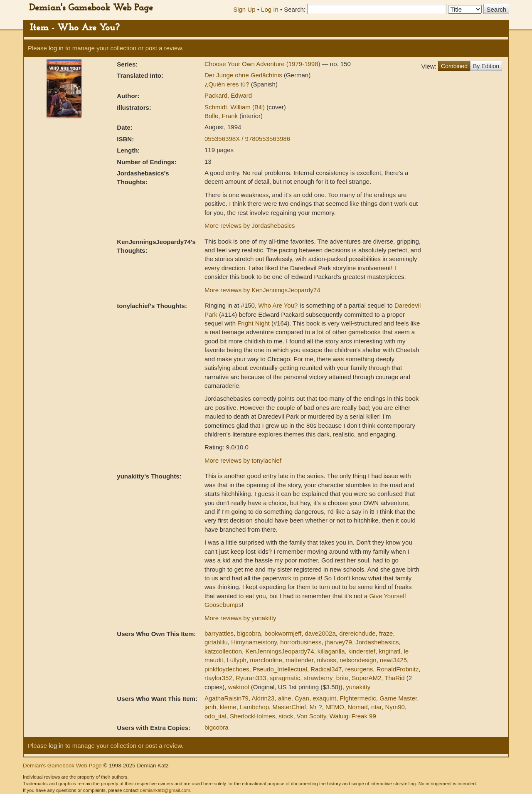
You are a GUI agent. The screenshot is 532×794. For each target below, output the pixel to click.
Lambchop (254, 707)
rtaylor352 (218, 678)
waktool (239, 687)
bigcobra (249, 633)
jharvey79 (339, 642)
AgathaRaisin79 (227, 698)
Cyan (302, 698)
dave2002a (320, 633)
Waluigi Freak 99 (353, 716)
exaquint (324, 698)
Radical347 (326, 669)
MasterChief (289, 707)
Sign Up (244, 9)
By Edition (486, 66)
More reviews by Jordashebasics (250, 226)
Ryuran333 (251, 678)
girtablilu (216, 642)
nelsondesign (358, 660)
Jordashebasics (377, 642)
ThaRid (394, 678)
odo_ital (216, 716)
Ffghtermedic (358, 698)
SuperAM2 (366, 678)
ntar (376, 707)
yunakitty (358, 687)
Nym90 (395, 707)
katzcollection (223, 651)
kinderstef (362, 651)
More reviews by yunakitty (240, 618)
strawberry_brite (326, 678)
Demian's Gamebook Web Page (91, 8)
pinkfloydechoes (227, 669)
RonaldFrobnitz (398, 669)
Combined (454, 66)
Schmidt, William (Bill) (235, 107)
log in (56, 48)
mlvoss (326, 660)
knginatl (389, 651)
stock (286, 716)
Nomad (357, 707)
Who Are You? (278, 305)
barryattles (219, 633)
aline (285, 698)
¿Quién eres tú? (228, 84)
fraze (386, 633)
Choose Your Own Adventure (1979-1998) (263, 64)
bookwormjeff (283, 633)
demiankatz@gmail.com (165, 790)
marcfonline (266, 660)
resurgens (359, 669)
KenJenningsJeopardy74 (280, 651)
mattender (299, 660)
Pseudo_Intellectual (280, 669)
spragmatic (285, 678)
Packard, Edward (228, 95)
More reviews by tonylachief (243, 460)
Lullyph (236, 660)
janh (210, 707)
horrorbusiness (301, 642)
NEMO (335, 707)
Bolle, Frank (222, 116)
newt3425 (393, 660)
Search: (295, 9)
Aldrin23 (263, 698)
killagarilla (331, 651)
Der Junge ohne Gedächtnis (244, 75)
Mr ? (316, 707)
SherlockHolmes (252, 716)
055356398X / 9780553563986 (247, 139)
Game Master (398, 698)
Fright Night (254, 323)
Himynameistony (254, 642)
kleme (228, 707)
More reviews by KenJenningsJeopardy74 (262, 290)
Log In (270, 9)
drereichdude (357, 633)
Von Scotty (312, 716)
